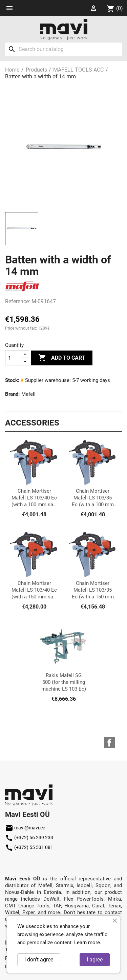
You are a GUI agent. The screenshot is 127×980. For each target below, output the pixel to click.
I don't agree (39, 960)
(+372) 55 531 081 (29, 847)
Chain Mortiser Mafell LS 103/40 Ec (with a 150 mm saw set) (34, 590)
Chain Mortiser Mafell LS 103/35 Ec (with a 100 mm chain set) (93, 498)
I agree (95, 960)
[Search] (63, 49)
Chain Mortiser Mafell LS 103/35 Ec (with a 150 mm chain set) (93, 590)
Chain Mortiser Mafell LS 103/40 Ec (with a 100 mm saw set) (34, 498)
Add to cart (62, 358)
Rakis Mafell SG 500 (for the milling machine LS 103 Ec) (64, 682)
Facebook (109, 743)
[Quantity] (13, 358)
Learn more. (88, 943)
